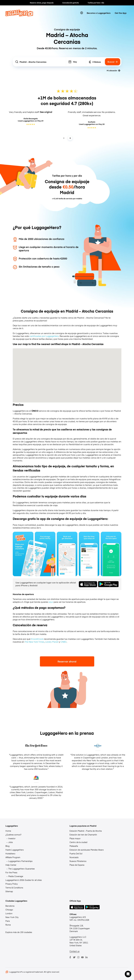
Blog (7, 846)
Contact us (74, 951)
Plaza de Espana (77, 865)
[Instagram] (78, 957)
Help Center (11, 865)
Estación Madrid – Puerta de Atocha (86, 831)
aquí (51, 602)
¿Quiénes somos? (13, 835)
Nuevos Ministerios (78, 861)
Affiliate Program (13, 857)
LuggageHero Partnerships (20, 861)
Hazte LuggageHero (15, 850)
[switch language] (82, 13)
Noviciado (74, 857)
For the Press (11, 872)
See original (46, 112)
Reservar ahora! (67, 661)
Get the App (121, 13)
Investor (12, 838)
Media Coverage (16, 876)
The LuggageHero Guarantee (21, 869)
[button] (128, 974)
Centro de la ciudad (78, 842)
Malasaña (74, 846)
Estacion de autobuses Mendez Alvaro (87, 850)
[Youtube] (82, 957)
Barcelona (10, 906)
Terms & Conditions (14, 888)
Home (8, 831)
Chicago (9, 910)
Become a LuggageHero (99, 13)
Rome (8, 925)
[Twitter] (74, 957)
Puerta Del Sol (76, 854)
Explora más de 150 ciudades (19, 932)
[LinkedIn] (86, 957)
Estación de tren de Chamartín (83, 835)
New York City (12, 917)
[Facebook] (70, 957)
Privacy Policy (12, 884)
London (9, 913)
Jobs (11, 842)
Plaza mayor (75, 838)
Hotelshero (10, 854)
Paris (8, 921)
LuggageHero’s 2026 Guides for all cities (24, 880)
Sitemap (9, 891)
